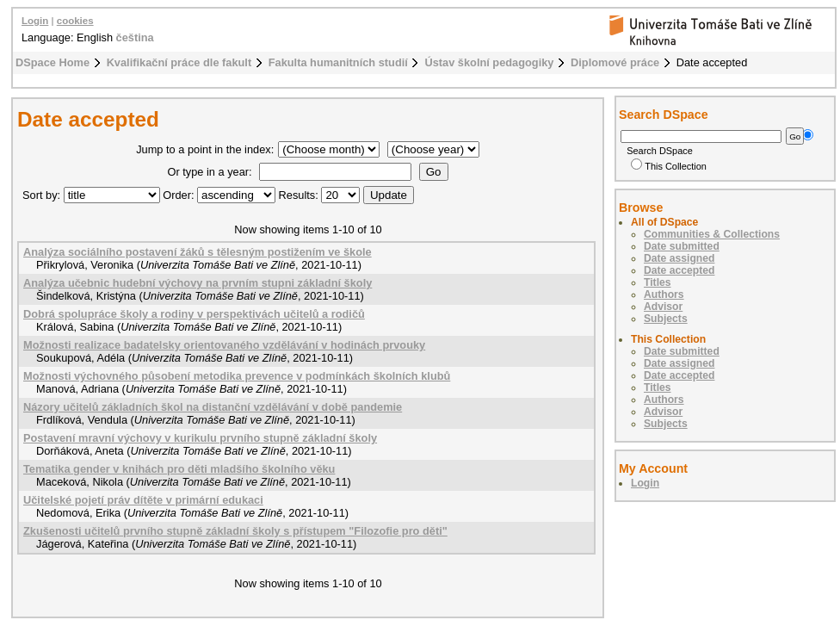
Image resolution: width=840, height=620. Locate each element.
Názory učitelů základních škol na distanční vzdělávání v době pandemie (213, 407)
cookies (75, 21)
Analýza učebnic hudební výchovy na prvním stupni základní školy (198, 283)
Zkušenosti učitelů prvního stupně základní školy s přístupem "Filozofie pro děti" (235, 531)
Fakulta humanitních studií (338, 62)
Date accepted (679, 270)
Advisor (663, 307)
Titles (658, 282)
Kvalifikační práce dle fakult (179, 62)
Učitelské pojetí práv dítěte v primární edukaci (143, 500)
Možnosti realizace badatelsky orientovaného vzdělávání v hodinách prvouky (224, 345)
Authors (664, 294)
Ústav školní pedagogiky (489, 62)
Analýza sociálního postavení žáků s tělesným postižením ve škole (198, 252)
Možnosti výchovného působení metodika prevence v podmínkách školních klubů (237, 376)
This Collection (669, 166)
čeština (135, 37)
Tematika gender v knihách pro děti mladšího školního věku (179, 469)
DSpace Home (52, 62)
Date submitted (682, 246)
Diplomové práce (615, 62)
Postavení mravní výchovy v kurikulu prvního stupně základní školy (200, 438)
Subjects (666, 319)
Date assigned (679, 258)
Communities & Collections (712, 234)
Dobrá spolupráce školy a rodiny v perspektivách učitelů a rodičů (194, 314)
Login (35, 21)
